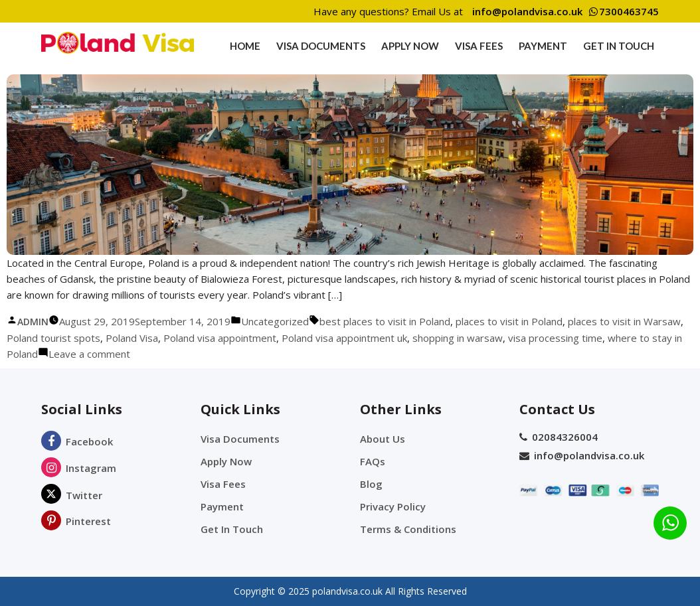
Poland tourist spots (53, 338)
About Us (383, 439)
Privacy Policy (393, 506)
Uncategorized (275, 321)
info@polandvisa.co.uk (527, 11)
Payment (543, 46)
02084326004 (559, 437)
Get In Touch (619, 46)
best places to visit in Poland (385, 321)
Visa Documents (321, 46)
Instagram (79, 468)
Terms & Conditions (408, 529)
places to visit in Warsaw (624, 321)
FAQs (373, 461)
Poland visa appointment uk (344, 338)
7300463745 (624, 11)
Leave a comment (89, 354)
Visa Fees (479, 46)
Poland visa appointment (220, 338)
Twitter (72, 495)
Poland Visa (132, 338)
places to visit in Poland (509, 321)
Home (245, 46)
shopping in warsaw (458, 338)
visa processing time (555, 338)
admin (33, 322)
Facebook (77, 441)
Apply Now (410, 46)
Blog (371, 484)
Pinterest (76, 521)
